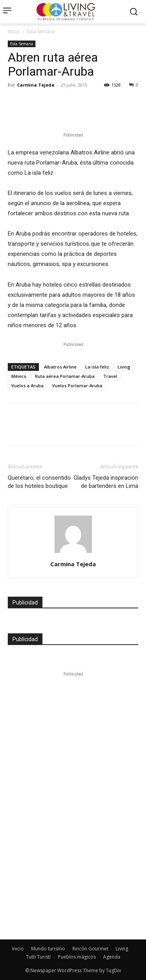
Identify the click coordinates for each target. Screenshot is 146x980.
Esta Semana (41, 31)
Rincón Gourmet (90, 949)
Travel (110, 376)
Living (124, 367)
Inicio (14, 31)
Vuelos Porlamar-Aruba (77, 385)
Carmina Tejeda (36, 85)
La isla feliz (97, 367)
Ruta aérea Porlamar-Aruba (65, 376)
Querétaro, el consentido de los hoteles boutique (39, 482)
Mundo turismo (48, 949)
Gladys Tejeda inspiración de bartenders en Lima (106, 482)
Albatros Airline (60, 367)
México (19, 376)
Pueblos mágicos (77, 957)
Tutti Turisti (38, 957)
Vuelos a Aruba (27, 385)
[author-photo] (73, 553)
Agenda (112, 957)
